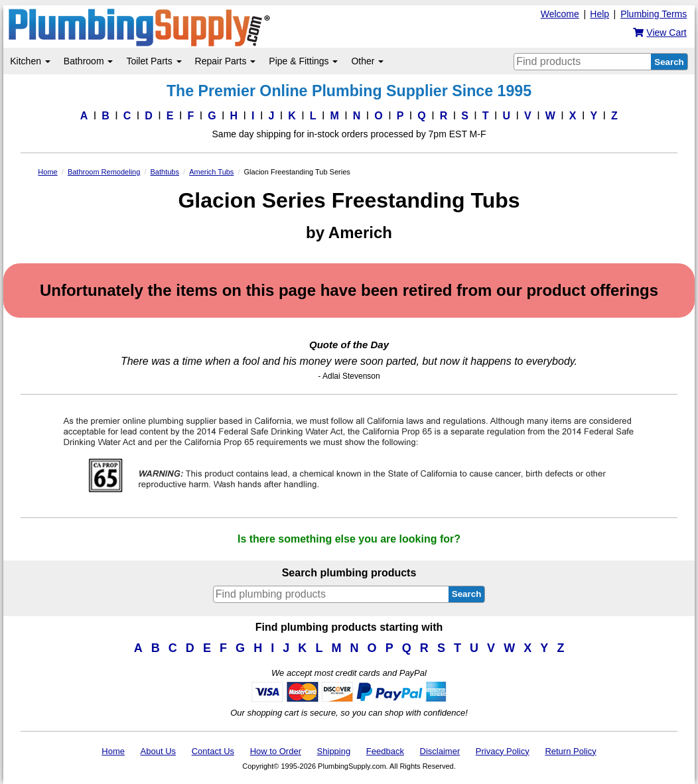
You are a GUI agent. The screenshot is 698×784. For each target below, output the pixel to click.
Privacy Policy (503, 751)
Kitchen (30, 61)
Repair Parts (226, 61)
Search (669, 62)
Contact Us (213, 751)
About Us (158, 751)
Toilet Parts (154, 61)
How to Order (276, 751)
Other (367, 61)
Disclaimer (440, 751)
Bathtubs (165, 172)
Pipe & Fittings (303, 61)
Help (599, 14)
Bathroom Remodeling (104, 172)
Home (47, 172)
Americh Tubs (211, 172)
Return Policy (570, 751)
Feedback (385, 751)
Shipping (334, 751)
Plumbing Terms (654, 14)
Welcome (560, 14)
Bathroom (89, 61)
